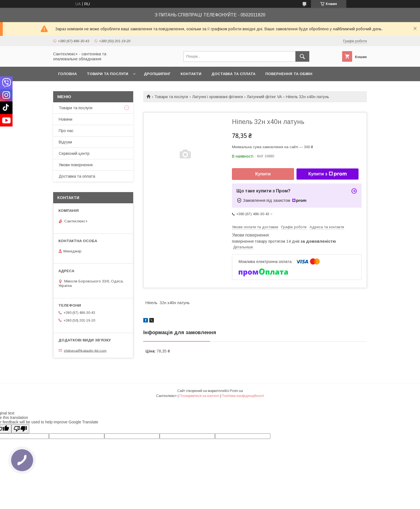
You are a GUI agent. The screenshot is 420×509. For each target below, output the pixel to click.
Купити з (327, 174)
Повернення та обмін (289, 74)
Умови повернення (76, 165)
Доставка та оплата (77, 176)
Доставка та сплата (233, 74)
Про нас (66, 131)
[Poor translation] (20, 429)
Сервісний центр (74, 153)
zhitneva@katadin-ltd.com (85, 350)
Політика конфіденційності (243, 396)
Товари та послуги (108, 74)
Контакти (191, 74)
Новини (66, 119)
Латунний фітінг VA (264, 97)
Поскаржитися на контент (199, 396)
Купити (263, 174)
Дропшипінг (157, 74)
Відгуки (65, 142)
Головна (67, 74)
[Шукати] (302, 56)
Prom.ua (236, 391)
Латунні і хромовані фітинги (218, 97)
